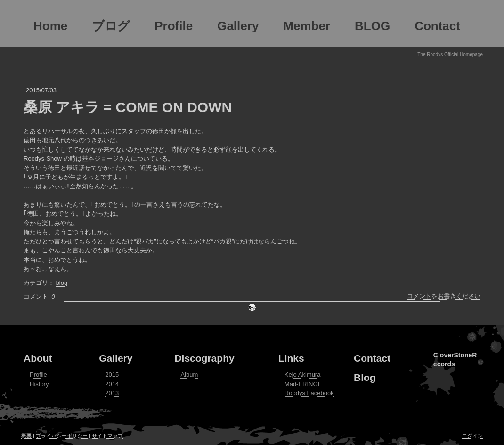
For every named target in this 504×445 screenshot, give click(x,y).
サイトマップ (107, 436)
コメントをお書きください (444, 296)
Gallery (116, 358)
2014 (112, 384)
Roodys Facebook (309, 393)
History (39, 384)
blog (62, 283)
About (38, 358)
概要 (26, 436)
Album (189, 375)
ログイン (472, 436)
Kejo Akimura (303, 375)
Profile (38, 375)
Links (291, 358)
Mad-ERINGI (302, 384)
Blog (365, 377)
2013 (112, 393)
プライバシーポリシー (62, 436)
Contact (372, 358)
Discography (204, 358)
